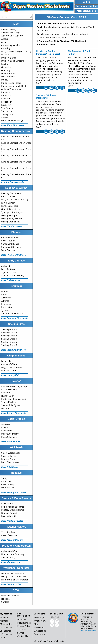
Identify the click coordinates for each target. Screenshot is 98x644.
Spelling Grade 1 (9, 329)
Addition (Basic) (9, 29)
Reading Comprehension (13, 182)
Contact (5, 602)
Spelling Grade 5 (9, 342)
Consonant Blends (10, 244)
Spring (4, 478)
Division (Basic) (8, 58)
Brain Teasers (8, 504)
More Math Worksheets (13, 125)
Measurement (8, 77)
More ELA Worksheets (12, 226)
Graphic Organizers (11, 209)
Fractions (6, 64)
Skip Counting (8, 108)
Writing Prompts (9, 215)
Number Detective (10, 513)
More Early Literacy (11, 280)
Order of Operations (11, 89)
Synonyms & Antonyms (12, 212)
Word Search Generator (13, 573)
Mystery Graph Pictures (13, 510)
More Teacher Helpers (12, 540)
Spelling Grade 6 (9, 345)
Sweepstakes (40, 631)
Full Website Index (10, 596)
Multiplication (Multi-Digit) (14, 86)
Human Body (7, 396)
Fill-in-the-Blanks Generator (15, 580)
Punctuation (7, 307)
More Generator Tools (12, 584)
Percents (5, 92)
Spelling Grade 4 (9, 339)
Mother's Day (8, 488)
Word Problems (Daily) (12, 121)
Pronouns (6, 304)
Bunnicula (6, 361)
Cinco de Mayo (8, 485)
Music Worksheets (10, 462)
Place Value (7, 99)
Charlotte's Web (9, 364)
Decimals (6, 55)
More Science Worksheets (14, 413)
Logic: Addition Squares (13, 507)
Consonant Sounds (10, 238)
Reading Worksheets (11, 193)
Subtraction (7, 111)
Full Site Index (24, 623)
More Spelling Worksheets (14, 350)
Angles (5, 39)
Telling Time (7, 114)
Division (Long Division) (13, 61)
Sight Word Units (9, 272)
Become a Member (88, 631)
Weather (5, 408)
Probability (7, 102)
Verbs (4, 295)
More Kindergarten (11, 562)
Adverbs (5, 301)
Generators (39, 634)
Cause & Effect (8, 197)
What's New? (40, 621)
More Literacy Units (11, 375)
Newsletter (39, 627)
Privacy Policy (24, 626)
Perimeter (6, 96)
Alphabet (6, 266)
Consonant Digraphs (11, 247)
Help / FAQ (22, 619)
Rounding (6, 105)
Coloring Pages (9, 456)
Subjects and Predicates (13, 313)
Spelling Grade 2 (9, 333)
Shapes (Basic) (8, 557)
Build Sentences (9, 269)
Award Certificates (10, 535)
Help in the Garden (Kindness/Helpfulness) (48, 53)
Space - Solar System (11, 405)
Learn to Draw (8, 459)
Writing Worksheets (11, 222)
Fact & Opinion (8, 203)
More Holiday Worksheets (14, 492)
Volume (5, 117)
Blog (36, 624)
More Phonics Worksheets (14, 255)
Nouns (5, 291)
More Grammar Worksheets (15, 318)
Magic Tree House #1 (12, 367)
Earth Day (6, 481)
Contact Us (23, 636)
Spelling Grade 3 (9, 336)
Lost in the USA (9, 516)
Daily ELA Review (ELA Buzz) (15, 200)
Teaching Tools (9, 532)
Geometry (6, 67)
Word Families (8, 250)
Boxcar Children (9, 370)
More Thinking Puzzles (12, 521)
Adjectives (6, 298)
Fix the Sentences (10, 206)
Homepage (39, 617)
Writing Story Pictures (12, 218)
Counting (6, 48)
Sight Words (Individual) (13, 275)
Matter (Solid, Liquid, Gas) (13, 399)
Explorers (6, 427)
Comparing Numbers (11, 45)
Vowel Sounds (8, 241)
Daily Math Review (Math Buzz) (16, 51)
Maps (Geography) (10, 434)
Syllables (5, 310)
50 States (6, 424)
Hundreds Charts (9, 73)
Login (3, 637)
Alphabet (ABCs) (9, 551)
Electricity (6, 393)
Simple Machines (9, 402)
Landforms (7, 431)
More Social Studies (11, 442)
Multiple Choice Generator (14, 576)
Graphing (6, 70)
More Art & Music (10, 467)
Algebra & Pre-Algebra (12, 36)
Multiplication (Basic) (11, 83)
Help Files (6, 599)
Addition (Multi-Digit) (11, 33)
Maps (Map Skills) (10, 437)
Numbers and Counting (13, 554)
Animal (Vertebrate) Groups (14, 386)
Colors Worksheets (10, 453)
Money (5, 80)
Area (4, 42)
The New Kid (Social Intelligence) (46, 96)
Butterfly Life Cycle (10, 390)
